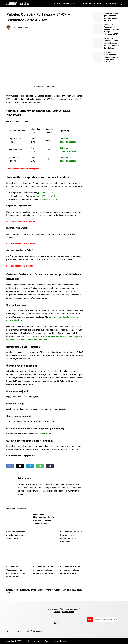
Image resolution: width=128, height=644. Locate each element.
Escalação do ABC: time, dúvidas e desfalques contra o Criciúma (71, 570)
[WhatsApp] (40, 466)
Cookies (57, 612)
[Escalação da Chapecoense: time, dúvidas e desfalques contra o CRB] (18, 555)
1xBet (52, 196)
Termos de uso (68, 612)
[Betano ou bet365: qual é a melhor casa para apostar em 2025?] (18, 520)
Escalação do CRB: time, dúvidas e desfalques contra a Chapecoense (44, 570)
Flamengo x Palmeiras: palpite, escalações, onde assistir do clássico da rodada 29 (111, 43)
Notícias (58, 4)
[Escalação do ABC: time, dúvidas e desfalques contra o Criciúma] (72, 555)
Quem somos (54, 609)
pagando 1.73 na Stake (48, 193)
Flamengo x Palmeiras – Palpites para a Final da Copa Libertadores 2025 (112, 29)
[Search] (121, 4)
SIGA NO (57, 623)
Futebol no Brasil (73, 4)
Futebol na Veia (13, 590)
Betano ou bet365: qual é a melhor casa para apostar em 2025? (17, 535)
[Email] (50, 466)
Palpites (103, 4)
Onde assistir (89, 4)
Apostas (112, 4)
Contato (65, 609)
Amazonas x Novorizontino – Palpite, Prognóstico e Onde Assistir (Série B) (112, 57)
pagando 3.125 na (41, 196)
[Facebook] (10, 466)
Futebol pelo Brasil (28, 590)
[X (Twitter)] (20, 466)
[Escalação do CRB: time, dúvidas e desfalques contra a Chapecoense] (45, 555)
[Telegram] (30, 466)
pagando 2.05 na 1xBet (49, 199)
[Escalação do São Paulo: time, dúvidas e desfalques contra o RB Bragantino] (72, 520)
